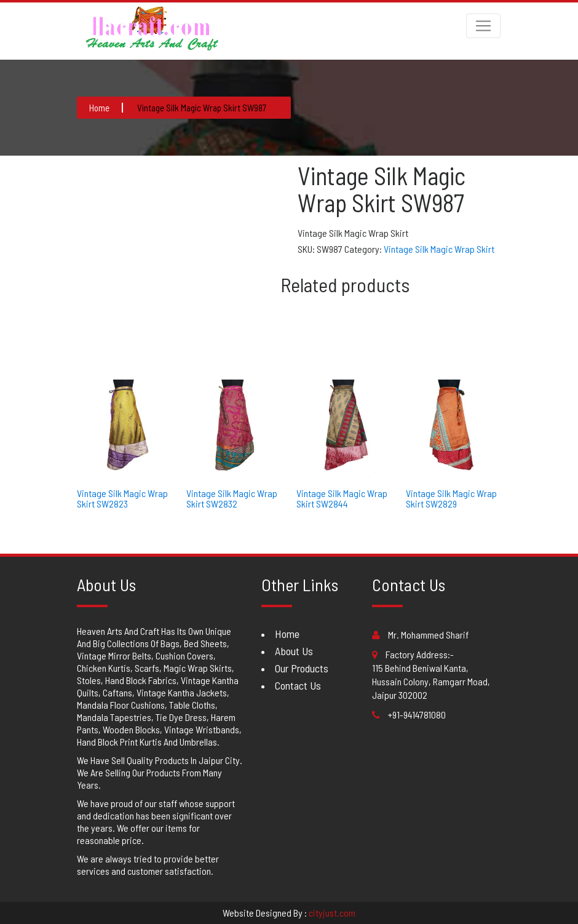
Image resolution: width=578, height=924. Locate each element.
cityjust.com (332, 913)
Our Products (302, 668)
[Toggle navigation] (483, 26)
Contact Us (298, 685)
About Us (294, 651)
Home (287, 634)
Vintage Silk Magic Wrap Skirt (439, 249)
